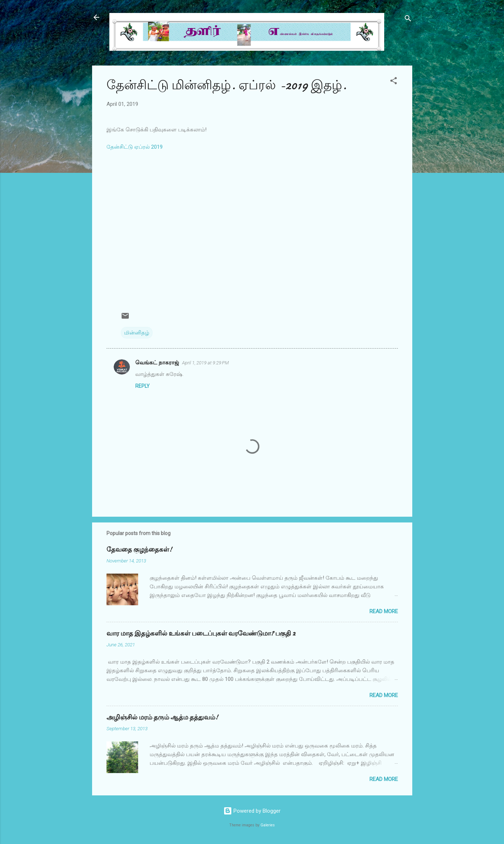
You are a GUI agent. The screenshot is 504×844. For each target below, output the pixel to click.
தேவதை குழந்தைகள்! (139, 550)
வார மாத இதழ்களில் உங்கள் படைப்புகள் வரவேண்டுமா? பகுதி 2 (201, 634)
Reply (142, 386)
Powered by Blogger (252, 811)
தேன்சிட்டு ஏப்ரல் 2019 (135, 147)
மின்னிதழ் (137, 333)
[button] (394, 82)
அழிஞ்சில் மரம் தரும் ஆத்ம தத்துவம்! (162, 717)
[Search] (408, 20)
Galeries (268, 825)
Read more (384, 611)
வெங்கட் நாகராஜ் (157, 363)
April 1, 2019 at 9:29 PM (205, 363)
